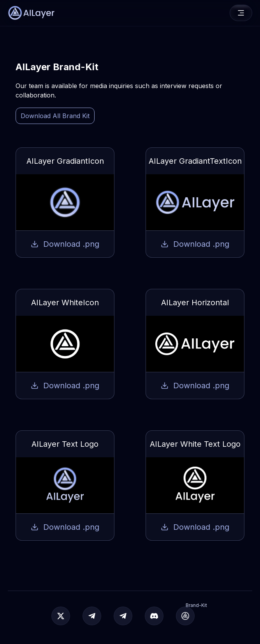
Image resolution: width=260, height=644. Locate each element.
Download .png (65, 244)
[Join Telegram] (92, 616)
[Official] (61, 616)
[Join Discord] (154, 616)
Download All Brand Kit (55, 116)
